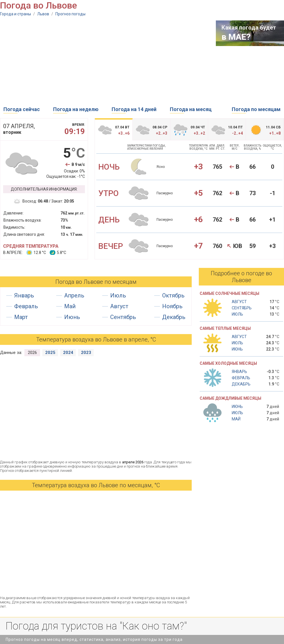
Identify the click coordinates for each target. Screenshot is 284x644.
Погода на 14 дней (134, 109)
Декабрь (174, 317)
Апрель (74, 295)
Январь (24, 295)
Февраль (26, 306)
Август (119, 306)
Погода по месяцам (256, 109)
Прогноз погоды (70, 14)
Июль (118, 295)
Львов (43, 14)
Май (70, 306)
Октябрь (173, 295)
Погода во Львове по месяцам (96, 282)
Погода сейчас (22, 109)
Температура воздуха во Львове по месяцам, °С (96, 485)
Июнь (72, 317)
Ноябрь (172, 306)
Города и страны (15, 14)
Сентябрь (123, 317)
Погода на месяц (191, 109)
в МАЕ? (236, 37)
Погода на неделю (76, 109)
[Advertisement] (78, 60)
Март (21, 317)
